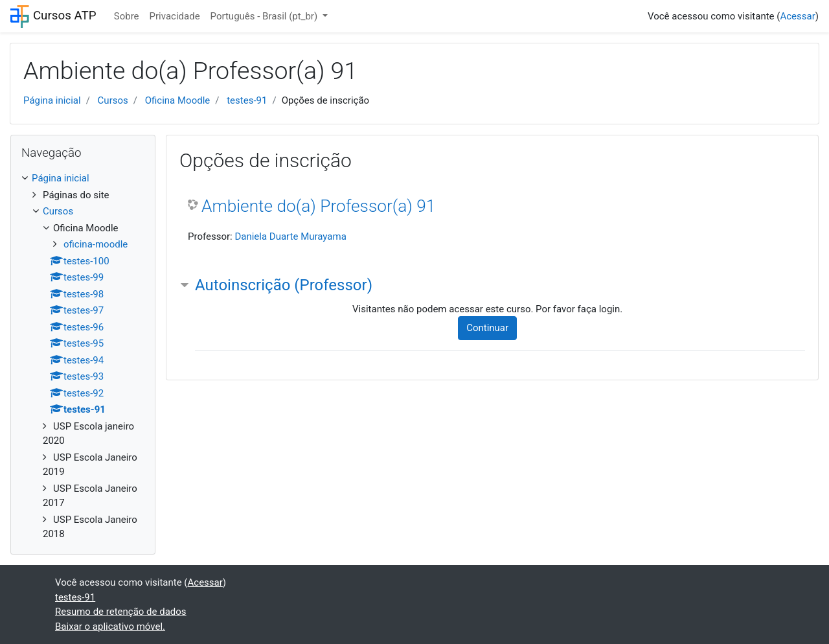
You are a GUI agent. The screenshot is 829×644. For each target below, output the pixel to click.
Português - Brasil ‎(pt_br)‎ (265, 16)
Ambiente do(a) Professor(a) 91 (318, 206)
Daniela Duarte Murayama (290, 236)
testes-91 (247, 100)
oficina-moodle (96, 244)
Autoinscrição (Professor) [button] (284, 285)
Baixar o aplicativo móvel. (110, 627)
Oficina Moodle (178, 100)
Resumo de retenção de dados (121, 612)
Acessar (797, 16)
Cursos (113, 100)
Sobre (127, 16)
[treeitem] (83, 178)
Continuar (487, 328)
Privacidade (175, 16)
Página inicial (52, 100)
